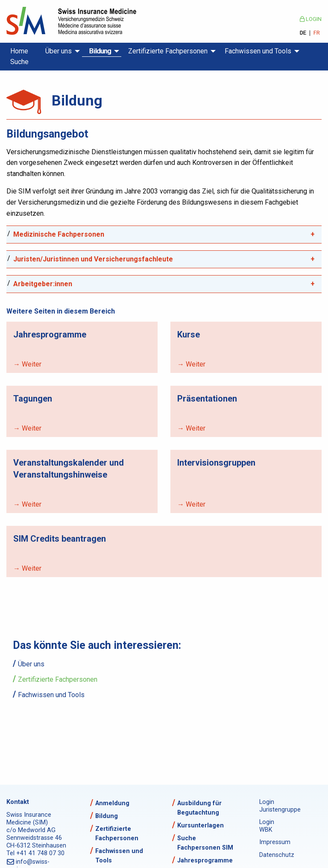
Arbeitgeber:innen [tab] (43, 284)
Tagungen (33, 399)
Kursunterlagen (201, 825)
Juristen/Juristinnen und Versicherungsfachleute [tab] (93, 259)
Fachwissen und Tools (258, 51)
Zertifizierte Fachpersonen (168, 51)
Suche (19, 62)
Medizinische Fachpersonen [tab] (59, 234)
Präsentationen (207, 399)
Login (311, 19)
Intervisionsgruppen (216, 463)
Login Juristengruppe (277, 806)
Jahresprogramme (50, 334)
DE (303, 33)
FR (317, 33)
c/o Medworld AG (31, 830)
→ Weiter (27, 364)
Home (19, 51)
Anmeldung (112, 803)
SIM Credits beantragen (60, 539)
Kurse (189, 334)
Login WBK (267, 826)
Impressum (275, 842)
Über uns (59, 51)
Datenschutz (277, 855)
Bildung (100, 51)
